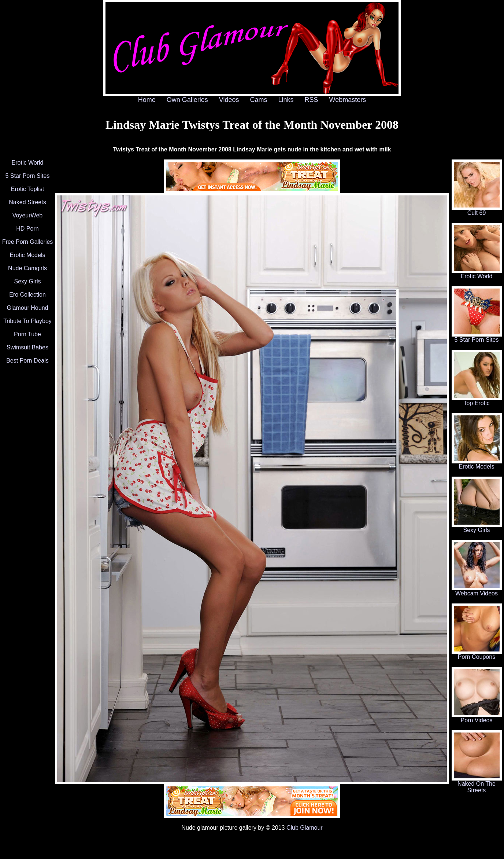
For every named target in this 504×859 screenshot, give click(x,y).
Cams (259, 100)
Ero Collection (27, 295)
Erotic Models (28, 255)
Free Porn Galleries (28, 242)
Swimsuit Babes (27, 347)
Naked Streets (27, 202)
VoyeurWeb (27, 215)
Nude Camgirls (27, 268)
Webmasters (348, 100)
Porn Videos (477, 718)
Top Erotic (477, 401)
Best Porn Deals (27, 361)
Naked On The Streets (477, 784)
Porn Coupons (477, 654)
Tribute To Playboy (27, 321)
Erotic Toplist (27, 189)
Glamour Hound (28, 308)
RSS (312, 100)
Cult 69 (477, 210)
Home (147, 100)
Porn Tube (27, 334)
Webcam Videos (477, 591)
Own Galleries (187, 100)
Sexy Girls (28, 281)
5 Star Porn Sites (28, 176)
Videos (229, 100)
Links (286, 100)
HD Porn (27, 229)
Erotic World (28, 163)
